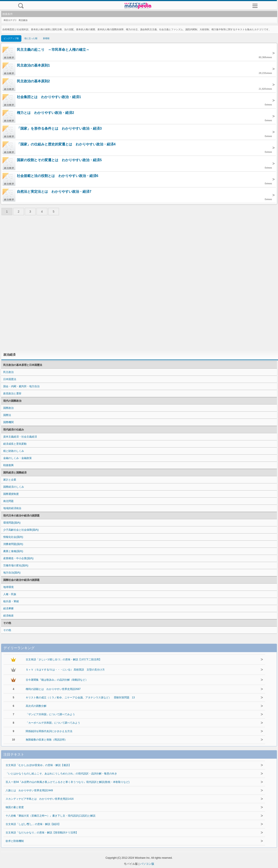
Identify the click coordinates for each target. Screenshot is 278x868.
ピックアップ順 (11, 38)
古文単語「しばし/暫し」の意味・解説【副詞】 (33, 824)
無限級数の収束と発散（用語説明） (46, 740)
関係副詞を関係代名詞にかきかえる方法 (49, 731)
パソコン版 (147, 864)
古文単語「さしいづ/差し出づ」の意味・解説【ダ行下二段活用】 (64, 659)
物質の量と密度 (15, 807)
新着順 (46, 38)
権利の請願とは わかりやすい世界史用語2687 (53, 689)
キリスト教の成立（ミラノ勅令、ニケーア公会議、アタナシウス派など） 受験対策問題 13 (80, 698)
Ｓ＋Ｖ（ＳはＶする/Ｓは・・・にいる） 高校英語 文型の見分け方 (65, 670)
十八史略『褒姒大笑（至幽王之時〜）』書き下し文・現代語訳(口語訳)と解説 (51, 816)
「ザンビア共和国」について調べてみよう (50, 714)
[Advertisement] (139, 284)
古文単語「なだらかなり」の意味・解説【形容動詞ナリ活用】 (42, 833)
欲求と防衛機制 (15, 841)
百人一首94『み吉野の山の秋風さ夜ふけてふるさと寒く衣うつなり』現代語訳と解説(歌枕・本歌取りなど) (68, 782)
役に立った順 (31, 38)
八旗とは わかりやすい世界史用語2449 (29, 790)
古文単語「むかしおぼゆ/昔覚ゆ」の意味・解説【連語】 (38, 765)
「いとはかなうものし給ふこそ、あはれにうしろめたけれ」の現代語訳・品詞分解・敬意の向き (61, 774)
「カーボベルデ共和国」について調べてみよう (53, 723)
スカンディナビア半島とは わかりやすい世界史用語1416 (40, 799)
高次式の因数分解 (36, 706)
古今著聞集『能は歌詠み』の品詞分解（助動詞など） (57, 680)
